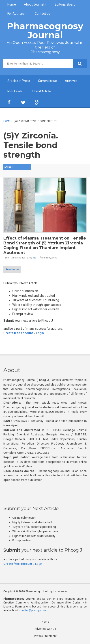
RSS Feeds (15, 91)
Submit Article (41, 91)
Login (40, 333)
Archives (71, 81)
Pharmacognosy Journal (45, 30)
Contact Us (42, 14)
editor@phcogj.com (34, 610)
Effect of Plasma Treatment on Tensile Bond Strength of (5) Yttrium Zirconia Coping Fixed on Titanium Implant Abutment (45, 245)
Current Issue (47, 81)
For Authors (16, 14)
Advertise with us (45, 629)
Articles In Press (19, 81)
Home (12, 4)
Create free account (18, 333)
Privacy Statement (45, 636)
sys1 (35, 258)
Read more (12, 269)
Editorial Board (65, 4)
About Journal (34, 4)
